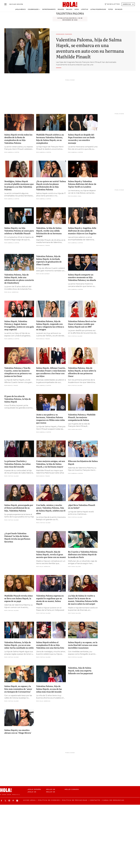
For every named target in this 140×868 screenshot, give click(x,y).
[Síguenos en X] (6, 801)
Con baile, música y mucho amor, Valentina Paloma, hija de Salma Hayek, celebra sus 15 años (51, 509)
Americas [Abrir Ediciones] (128, 4)
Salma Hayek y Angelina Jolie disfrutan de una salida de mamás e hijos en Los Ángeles (82, 231)
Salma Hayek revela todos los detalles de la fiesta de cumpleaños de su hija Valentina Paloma (18, 139)
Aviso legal (30, 800)
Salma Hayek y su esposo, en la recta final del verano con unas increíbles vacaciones (83, 645)
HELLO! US (51, 792)
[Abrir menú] (5, 4)
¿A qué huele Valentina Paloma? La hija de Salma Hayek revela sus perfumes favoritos (17, 537)
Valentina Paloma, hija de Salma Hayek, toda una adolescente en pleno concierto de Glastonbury (19, 279)
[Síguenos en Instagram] (10, 801)
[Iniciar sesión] (16, 4)
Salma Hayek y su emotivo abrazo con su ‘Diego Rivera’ (18, 731)
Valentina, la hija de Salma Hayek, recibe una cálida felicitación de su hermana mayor (49, 232)
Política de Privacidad (75, 800)
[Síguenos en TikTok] (17, 801)
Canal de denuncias (113, 800)
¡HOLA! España (34, 789)
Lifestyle (85, 9)
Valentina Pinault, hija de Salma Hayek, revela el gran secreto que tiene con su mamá (51, 554)
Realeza (61, 9)
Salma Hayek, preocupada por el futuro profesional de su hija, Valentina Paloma (19, 508)
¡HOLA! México (20, 9)
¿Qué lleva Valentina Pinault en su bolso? (82, 506)
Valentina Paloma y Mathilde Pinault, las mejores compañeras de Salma (82, 417)
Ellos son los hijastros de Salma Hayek (83, 462)
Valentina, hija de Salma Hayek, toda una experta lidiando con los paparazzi (80, 670)
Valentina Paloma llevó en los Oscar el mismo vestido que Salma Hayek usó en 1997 (82, 324)
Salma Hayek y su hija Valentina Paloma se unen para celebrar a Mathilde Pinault (19, 231)
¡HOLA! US (32, 792)
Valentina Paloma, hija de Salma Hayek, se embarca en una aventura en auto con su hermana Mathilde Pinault (90, 48)
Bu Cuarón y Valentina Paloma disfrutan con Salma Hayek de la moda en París (83, 554)
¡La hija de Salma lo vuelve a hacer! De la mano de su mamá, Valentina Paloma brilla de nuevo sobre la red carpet (83, 600)
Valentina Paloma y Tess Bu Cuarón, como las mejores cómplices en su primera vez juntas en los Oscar (18, 372)
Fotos (111, 9)
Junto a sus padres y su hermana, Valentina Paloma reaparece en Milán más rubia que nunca (50, 419)
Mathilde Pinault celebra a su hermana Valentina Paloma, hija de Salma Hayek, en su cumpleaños (50, 139)
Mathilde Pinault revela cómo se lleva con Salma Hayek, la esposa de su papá (19, 598)
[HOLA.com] (70, 5)
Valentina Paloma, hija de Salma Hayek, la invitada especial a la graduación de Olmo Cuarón (49, 260)
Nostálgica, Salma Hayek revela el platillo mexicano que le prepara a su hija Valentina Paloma (19, 185)
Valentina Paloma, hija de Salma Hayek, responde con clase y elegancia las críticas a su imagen (50, 325)
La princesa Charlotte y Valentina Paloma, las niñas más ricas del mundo (17, 464)
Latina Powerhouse (98, 9)
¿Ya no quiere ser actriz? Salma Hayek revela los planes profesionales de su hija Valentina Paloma (51, 185)
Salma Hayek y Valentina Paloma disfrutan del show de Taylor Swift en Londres (82, 184)
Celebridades (33, 9)
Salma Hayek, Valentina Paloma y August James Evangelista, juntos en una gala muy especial (19, 325)
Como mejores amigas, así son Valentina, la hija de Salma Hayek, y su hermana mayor (51, 464)
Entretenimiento (49, 9)
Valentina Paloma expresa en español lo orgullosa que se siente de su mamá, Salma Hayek (50, 600)
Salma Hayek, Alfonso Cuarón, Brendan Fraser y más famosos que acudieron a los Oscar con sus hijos (51, 372)
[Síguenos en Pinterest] (14, 801)
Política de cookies (49, 800)
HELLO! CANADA (72, 789)
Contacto (95, 800)
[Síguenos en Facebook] (2, 801)
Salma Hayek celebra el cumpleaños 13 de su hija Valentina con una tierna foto (50, 645)
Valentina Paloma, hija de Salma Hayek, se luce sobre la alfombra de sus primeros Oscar (82, 372)
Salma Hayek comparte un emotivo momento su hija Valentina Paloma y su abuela (82, 277)
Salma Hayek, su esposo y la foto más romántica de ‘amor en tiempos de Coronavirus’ (18, 689)
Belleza (69, 9)
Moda (77, 9)
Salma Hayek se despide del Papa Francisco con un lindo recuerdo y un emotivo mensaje (81, 139)
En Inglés (119, 9)
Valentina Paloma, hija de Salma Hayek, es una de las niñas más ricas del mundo (49, 689)
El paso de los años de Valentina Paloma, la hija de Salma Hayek (18, 399)
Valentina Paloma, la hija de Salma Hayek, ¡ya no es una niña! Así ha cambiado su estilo (19, 645)
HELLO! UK (51, 789)
